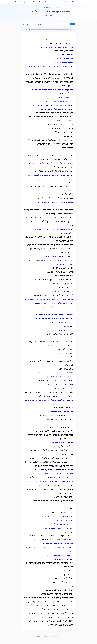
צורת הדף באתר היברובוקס (49, 40)
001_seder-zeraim (47, 7)
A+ (61, 24)
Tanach (35, 2)
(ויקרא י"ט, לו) (48, 385)
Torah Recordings (20, 2)
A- (58, 24)
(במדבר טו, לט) (41, 470)
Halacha (55, 2)
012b (57, 7)
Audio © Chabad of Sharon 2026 (43, 636)
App (40, 24)
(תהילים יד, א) (56, 478)
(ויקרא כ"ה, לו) (39, 373)
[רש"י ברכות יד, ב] (69, 532)
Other (74, 2)
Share (33, 24)
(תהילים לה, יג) (57, 198)
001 (54, 7)
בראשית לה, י (50, 621)
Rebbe (61, 2)
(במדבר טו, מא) (32, 462)
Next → (72, 24)
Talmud (41, 2)
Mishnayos (67, 2)
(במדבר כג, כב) (46, 361)
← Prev (66, 24)
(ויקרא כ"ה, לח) (52, 377)
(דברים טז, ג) (63, 563)
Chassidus (48, 2)
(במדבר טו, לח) (35, 458)
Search (79, 2)
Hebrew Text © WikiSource (55, 636)
